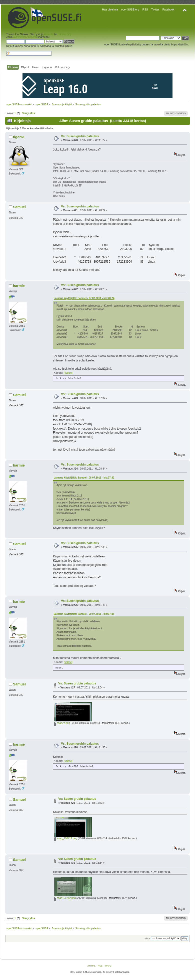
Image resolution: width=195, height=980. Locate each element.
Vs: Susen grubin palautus (80, 136)
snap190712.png (65, 898)
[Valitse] (68, 373)
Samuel (19, 207)
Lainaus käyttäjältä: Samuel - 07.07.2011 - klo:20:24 (84, 298)
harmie (19, 286)
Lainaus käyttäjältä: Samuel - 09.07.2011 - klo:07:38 (84, 614)
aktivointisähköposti (25, 37)
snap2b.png (62, 723)
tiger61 (19, 137)
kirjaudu (49, 34)
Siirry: (147, 939)
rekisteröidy (64, 34)
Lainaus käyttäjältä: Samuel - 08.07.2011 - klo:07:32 (84, 478)
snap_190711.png (66, 838)
